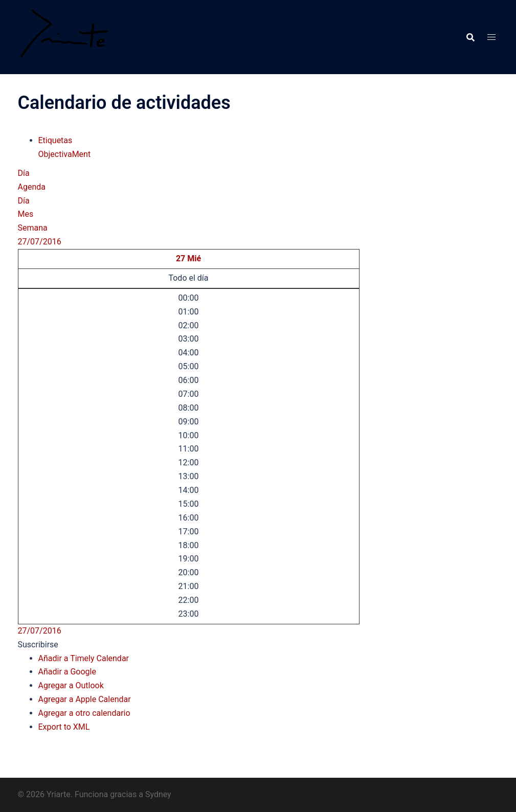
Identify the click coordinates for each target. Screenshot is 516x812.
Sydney (158, 794)
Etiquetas (55, 140)
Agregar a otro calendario (84, 713)
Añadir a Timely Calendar (84, 658)
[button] (38, 645)
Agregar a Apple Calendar (85, 699)
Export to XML (64, 727)
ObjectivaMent (65, 154)
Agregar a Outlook (71, 685)
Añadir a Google (67, 672)
